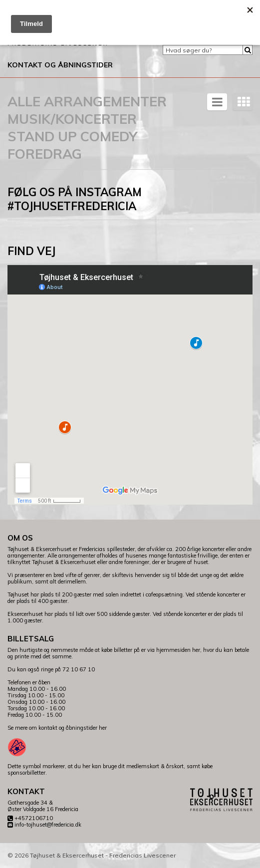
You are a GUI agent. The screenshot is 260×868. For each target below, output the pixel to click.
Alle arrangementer (87, 101)
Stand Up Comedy (72, 136)
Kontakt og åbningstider (60, 65)
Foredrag (45, 154)
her (103, 728)
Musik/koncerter (72, 119)
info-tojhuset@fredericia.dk (48, 825)
